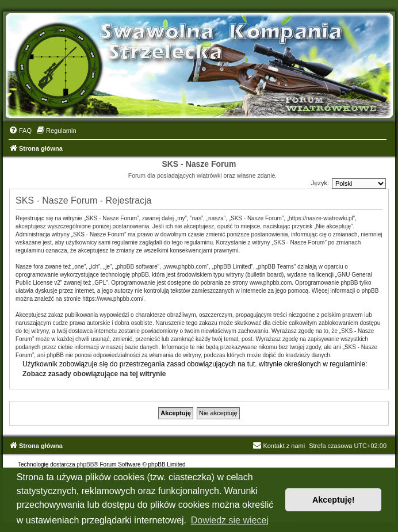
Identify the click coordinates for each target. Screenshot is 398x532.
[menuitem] (20, 131)
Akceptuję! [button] (334, 500)
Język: (320, 183)
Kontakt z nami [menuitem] (279, 446)
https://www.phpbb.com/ (113, 299)
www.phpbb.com (271, 283)
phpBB (85, 464)
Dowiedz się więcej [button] (230, 520)
